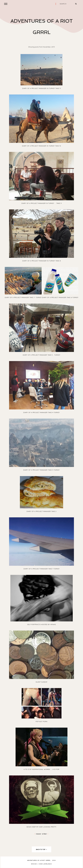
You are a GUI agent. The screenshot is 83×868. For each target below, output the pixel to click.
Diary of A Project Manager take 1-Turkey (42, 569)
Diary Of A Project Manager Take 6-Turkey (60, 297)
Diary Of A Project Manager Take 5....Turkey (41, 355)
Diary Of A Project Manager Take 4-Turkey (41, 412)
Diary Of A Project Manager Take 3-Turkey (41, 470)
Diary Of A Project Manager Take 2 (41, 511)
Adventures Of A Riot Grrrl (39, 860)
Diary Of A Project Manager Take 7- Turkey (23, 297)
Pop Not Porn (41, 721)
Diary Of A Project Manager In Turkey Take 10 (41, 146)
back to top (42, 849)
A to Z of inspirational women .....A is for (41, 769)
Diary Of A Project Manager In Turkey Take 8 (42, 261)
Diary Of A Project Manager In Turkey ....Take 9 (42, 203)
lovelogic (48, 864)
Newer (38, 834)
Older (45, 834)
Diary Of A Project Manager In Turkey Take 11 (41, 88)
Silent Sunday (41, 682)
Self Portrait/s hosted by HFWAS (42, 624)
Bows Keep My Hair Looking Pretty (41, 827)
